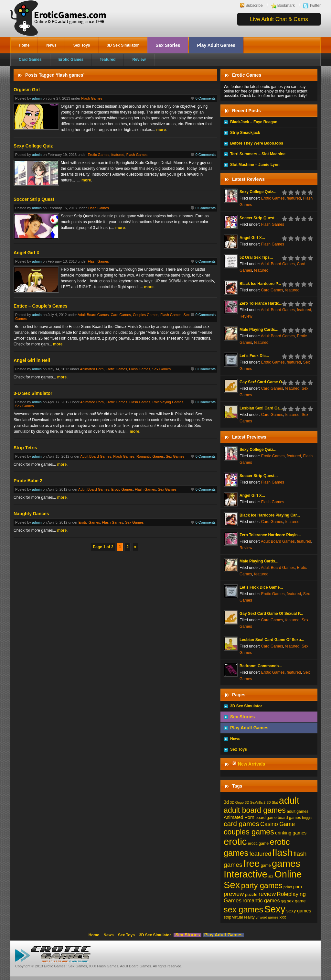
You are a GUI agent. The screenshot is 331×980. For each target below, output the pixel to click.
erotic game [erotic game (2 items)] (258, 844)
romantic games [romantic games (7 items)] (261, 900)
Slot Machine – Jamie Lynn (255, 165)
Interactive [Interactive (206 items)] (246, 874)
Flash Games (92, 98)
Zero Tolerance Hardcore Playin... (270, 535)
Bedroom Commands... (261, 666)
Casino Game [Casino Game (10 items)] (278, 824)
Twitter (315, 5)
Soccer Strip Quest (34, 199)
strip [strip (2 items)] (227, 917)
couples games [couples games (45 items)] (249, 832)
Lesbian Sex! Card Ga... (261, 408)
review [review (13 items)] (267, 894)
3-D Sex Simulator (33, 393)
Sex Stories (168, 45)
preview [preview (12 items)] (234, 894)
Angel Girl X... (252, 238)
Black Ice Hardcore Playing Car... (270, 515)
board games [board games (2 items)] (289, 818)
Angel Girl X (27, 253)
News (51, 45)
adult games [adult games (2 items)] (298, 811)
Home (24, 45)
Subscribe (254, 5)
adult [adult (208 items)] (289, 800)
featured (108, 60)
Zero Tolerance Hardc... (261, 303)
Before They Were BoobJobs (257, 143)
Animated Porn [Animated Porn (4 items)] (239, 817)
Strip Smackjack (245, 133)
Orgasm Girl (27, 90)
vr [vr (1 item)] (257, 917)
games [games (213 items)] (286, 863)
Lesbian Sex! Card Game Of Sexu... (272, 640)
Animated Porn (92, 369)
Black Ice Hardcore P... (260, 284)
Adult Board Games (93, 315)
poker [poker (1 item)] (288, 887)
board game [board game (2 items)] (266, 818)
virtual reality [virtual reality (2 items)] (244, 917)
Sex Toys (82, 45)
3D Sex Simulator (123, 45)
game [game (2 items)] (266, 866)
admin (37, 98)
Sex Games (161, 369)
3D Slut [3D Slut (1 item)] (272, 802)
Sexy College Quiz (33, 146)
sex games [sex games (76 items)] (243, 909)
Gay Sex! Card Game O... (262, 382)
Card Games (30, 60)
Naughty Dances (31, 514)
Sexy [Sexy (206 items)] (275, 909)
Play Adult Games (216, 45)
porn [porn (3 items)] (298, 887)
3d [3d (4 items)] (226, 802)
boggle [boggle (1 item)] (307, 818)
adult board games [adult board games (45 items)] (255, 810)
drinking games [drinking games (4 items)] (291, 833)
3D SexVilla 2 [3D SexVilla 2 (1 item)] (255, 802)
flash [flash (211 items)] (283, 852)
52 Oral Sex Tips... (256, 257)
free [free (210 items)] (251, 864)
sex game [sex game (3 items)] (296, 901)
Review (139, 60)
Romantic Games (150, 456)
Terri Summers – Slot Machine (258, 154)
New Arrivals (251, 764)
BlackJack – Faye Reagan (254, 122)
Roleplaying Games (168, 402)
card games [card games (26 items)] (241, 824)
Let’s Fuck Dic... (254, 356)
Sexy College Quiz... (258, 192)
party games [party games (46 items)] (262, 886)
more (161, 130)
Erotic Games (71, 60)
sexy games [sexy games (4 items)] (299, 911)
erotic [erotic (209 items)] (235, 842)
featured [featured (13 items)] (260, 854)
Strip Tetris (25, 448)
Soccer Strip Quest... (259, 218)
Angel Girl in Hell (32, 360)
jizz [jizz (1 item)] (271, 876)
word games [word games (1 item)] (269, 917)
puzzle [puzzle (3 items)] (251, 894)
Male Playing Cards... (259, 330)
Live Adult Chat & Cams (279, 19)
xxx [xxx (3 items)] (283, 917)
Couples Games (146, 315)
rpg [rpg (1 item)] (283, 901)
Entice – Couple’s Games (41, 306)
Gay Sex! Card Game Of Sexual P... (271, 614)
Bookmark (286, 5)
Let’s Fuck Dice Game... (261, 587)
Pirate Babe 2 (28, 481)
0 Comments (206, 98)
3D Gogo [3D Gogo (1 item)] (237, 802)
